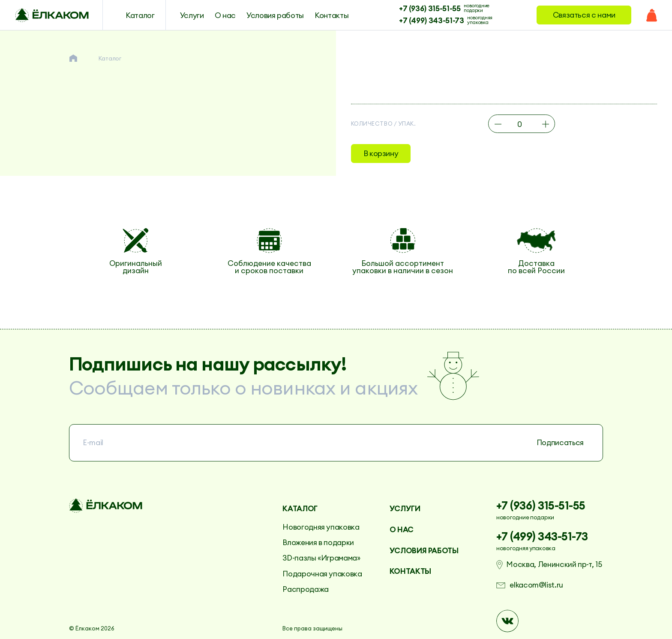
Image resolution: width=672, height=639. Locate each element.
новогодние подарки (477, 8)
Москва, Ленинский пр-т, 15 (554, 565)
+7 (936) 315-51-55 (430, 8)
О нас (225, 15)
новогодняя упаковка (480, 20)
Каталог (140, 15)
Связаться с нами (584, 15)
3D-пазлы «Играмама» (321, 558)
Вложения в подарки (318, 543)
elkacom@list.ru (536, 585)
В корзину (381, 153)
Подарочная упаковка (322, 574)
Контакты (331, 15)
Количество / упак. (383, 124)
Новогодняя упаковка (321, 527)
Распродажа (306, 589)
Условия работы (275, 15)
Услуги (192, 15)
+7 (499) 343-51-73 (432, 20)
